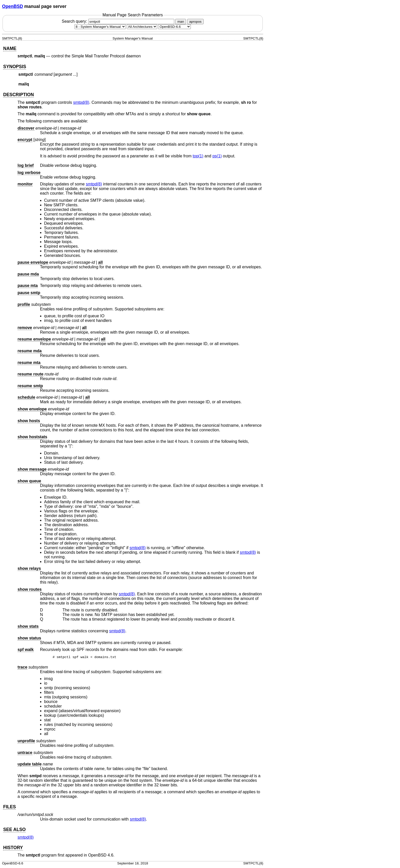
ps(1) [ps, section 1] (217, 156)
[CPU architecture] (142, 27)
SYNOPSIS (15, 67)
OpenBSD (12, 6)
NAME (10, 48)
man (181, 22)
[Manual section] (100, 27)
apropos (195, 22)
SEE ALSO (14, 830)
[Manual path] (174, 27)
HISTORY (13, 848)
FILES (9, 808)
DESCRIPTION (18, 95)
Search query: (119, 21)
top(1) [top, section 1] (198, 156)
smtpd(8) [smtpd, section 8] (81, 102)
